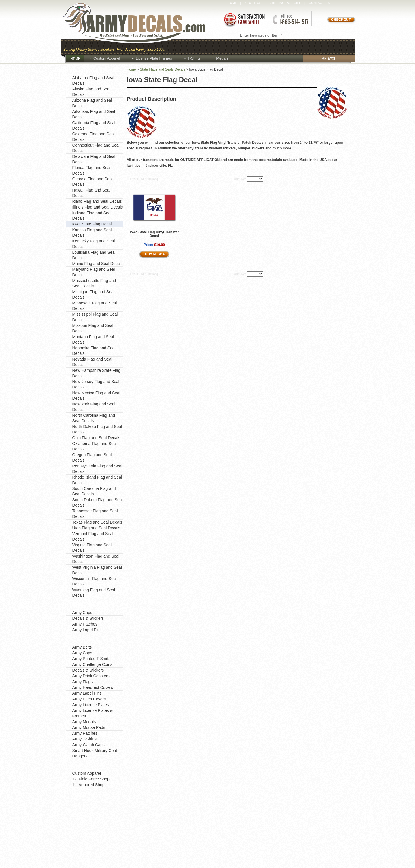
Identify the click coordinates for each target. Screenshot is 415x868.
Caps (177, 47)
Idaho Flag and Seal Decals (97, 201)
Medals (222, 58)
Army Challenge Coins (92, 664)
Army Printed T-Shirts (92, 659)
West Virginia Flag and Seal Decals (97, 570)
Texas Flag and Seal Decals (97, 522)
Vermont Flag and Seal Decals (93, 536)
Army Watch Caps (88, 745)
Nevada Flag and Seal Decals (92, 362)
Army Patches (85, 624)
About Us (253, 3)
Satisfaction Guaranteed (244, 19)
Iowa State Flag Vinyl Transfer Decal (154, 234)
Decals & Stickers (88, 618)
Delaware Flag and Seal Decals (94, 159)
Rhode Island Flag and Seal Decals (97, 480)
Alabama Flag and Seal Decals (93, 80)
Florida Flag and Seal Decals (92, 170)
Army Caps (82, 613)
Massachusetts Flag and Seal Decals (94, 283)
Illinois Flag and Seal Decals (98, 207)
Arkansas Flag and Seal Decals (94, 114)
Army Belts (82, 647)
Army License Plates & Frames (93, 713)
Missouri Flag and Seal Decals (93, 328)
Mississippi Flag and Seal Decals (95, 317)
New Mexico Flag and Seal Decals (96, 396)
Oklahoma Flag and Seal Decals (95, 446)
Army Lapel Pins (87, 630)
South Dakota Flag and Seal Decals (98, 502)
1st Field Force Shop (91, 779)
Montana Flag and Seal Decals (93, 339)
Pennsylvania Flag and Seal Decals (97, 469)
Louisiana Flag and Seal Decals (94, 255)
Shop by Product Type (94, 639)
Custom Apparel (236, 47)
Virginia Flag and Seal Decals (92, 548)
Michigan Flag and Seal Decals (93, 294)
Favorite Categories (91, 604)
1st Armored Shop (88, 785)
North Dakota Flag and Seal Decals (97, 429)
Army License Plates (91, 705)
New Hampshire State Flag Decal (96, 373)
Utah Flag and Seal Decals (96, 528)
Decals (276, 47)
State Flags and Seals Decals (162, 69)
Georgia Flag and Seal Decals (93, 182)
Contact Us (319, 3)
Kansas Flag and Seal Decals (92, 233)
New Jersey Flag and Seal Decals (96, 384)
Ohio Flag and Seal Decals (96, 438)
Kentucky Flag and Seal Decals (94, 244)
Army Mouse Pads (89, 727)
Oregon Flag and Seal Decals (92, 457)
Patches (339, 47)
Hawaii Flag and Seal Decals (91, 193)
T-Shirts (194, 58)
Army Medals (84, 722)
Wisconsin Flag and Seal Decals (95, 581)
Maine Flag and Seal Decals (98, 264)
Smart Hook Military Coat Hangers (95, 753)
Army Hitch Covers (89, 699)
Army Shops (83, 765)
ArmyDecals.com (139, 23)
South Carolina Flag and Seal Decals (94, 491)
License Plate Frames (154, 58)
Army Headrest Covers (93, 687)
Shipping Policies (285, 3)
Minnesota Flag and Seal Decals (95, 306)
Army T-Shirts (85, 739)
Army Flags (83, 682)
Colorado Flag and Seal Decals (94, 137)
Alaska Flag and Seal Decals (91, 92)
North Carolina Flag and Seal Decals (94, 418)
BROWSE (319, 58)
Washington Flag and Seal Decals (96, 559)
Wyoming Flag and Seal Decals (94, 593)
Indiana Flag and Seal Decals (92, 216)
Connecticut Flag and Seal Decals (96, 148)
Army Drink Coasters (91, 676)
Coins (198, 47)
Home (233, 3)
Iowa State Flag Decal (92, 224)
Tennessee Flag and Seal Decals (95, 514)
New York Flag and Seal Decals (94, 407)
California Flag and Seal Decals (94, 125)
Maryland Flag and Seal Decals (94, 272)
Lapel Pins (306, 47)
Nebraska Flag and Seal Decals (94, 351)
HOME (77, 58)
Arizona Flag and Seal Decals (92, 103)
